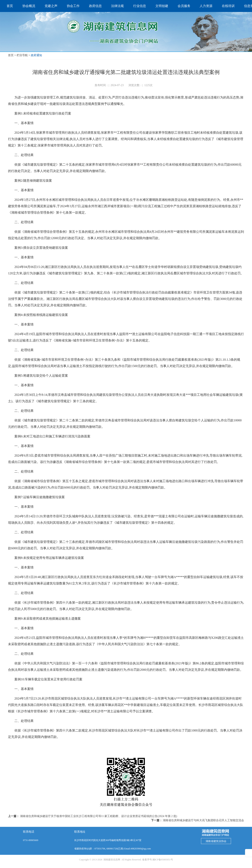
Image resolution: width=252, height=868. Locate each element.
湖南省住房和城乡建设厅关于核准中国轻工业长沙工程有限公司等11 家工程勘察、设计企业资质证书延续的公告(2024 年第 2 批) (99, 816)
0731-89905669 (31, 840)
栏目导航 (22, 55)
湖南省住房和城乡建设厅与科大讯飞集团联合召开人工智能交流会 (203, 820)
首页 (11, 55)
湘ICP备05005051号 (163, 860)
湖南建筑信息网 (112, 860)
